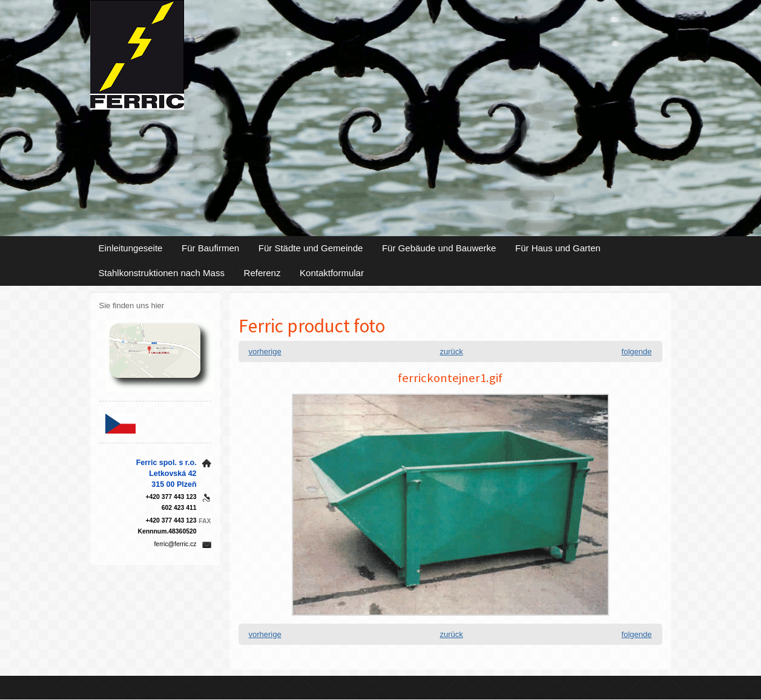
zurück (452, 352)
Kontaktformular (332, 273)
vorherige (265, 352)
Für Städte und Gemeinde (311, 248)
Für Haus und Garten (558, 248)
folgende (637, 352)
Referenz (262, 273)
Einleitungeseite (131, 248)
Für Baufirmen (210, 248)
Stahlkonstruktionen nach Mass (162, 273)
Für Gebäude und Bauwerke (439, 248)
